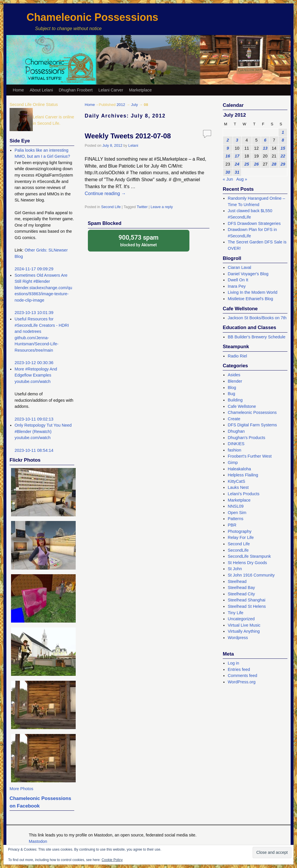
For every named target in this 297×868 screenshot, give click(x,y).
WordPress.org (242, 682)
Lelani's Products (243, 494)
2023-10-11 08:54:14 (34, 450)
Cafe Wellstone (242, 406)
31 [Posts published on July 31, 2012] (237, 172)
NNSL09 (236, 506)
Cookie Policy (112, 860)
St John (235, 569)
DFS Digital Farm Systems (252, 425)
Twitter (142, 207)
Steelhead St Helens (247, 606)
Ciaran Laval (239, 267)
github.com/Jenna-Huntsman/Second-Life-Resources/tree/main (36, 344)
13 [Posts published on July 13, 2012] (265, 148)
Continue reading (105, 193)
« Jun (228, 179)
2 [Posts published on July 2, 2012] (228, 140)
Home (18, 90)
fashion (234, 450)
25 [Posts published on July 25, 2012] (247, 164)
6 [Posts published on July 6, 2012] (265, 140)
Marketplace (140, 90)
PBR (232, 525)
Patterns (236, 519)
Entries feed (239, 669)
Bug (231, 394)
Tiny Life (236, 613)
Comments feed (242, 676)
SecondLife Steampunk (249, 556)
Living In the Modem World (252, 292)
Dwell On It (238, 280)
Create (234, 419)
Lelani (133, 145)
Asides (234, 375)
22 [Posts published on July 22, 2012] (283, 156)
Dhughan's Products (246, 438)
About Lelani (41, 90)
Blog (232, 388)
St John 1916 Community (251, 575)
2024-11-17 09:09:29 (34, 269)
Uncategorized (241, 619)
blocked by (139, 240)
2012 (121, 105)
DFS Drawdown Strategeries (254, 223)
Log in (233, 663)
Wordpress (238, 638)
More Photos (21, 789)
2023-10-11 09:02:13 (34, 419)
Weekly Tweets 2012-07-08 (128, 136)
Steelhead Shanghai (247, 600)
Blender (235, 381)
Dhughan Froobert (76, 90)
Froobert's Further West (250, 456)
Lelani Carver (111, 90)
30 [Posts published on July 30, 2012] (228, 172)
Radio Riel (237, 356)
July (134, 105)
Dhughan (236, 431)
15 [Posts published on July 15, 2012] (283, 148)
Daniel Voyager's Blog (248, 274)
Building (235, 400)
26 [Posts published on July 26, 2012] (256, 164)
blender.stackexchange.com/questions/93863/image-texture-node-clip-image (43, 294)
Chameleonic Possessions (92, 17)
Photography (240, 531)
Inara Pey (237, 286)
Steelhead (237, 581)
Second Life (111, 207)
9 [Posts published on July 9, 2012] (228, 148)
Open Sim (237, 513)
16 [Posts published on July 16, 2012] (228, 156)
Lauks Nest (238, 487)
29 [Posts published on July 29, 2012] (283, 164)
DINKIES (236, 444)
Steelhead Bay (241, 588)
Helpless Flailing (243, 475)
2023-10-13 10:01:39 (34, 313)
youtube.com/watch (32, 381)
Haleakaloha (239, 469)
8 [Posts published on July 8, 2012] (283, 140)
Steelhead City (241, 594)
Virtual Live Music (244, 625)
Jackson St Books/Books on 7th (257, 318)
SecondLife (238, 550)
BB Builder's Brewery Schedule (257, 337)
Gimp (233, 463)
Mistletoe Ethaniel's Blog (250, 299)
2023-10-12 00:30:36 (34, 363)
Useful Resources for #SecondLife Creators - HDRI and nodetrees (42, 325)
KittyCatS (236, 481)
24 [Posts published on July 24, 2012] (237, 164)
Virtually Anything (244, 631)
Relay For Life (241, 537)
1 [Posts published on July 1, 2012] (283, 132)
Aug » (242, 179)
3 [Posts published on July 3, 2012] (237, 140)
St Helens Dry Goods (247, 563)
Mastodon (38, 841)
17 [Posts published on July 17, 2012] (237, 156)
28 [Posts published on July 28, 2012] (274, 164)
